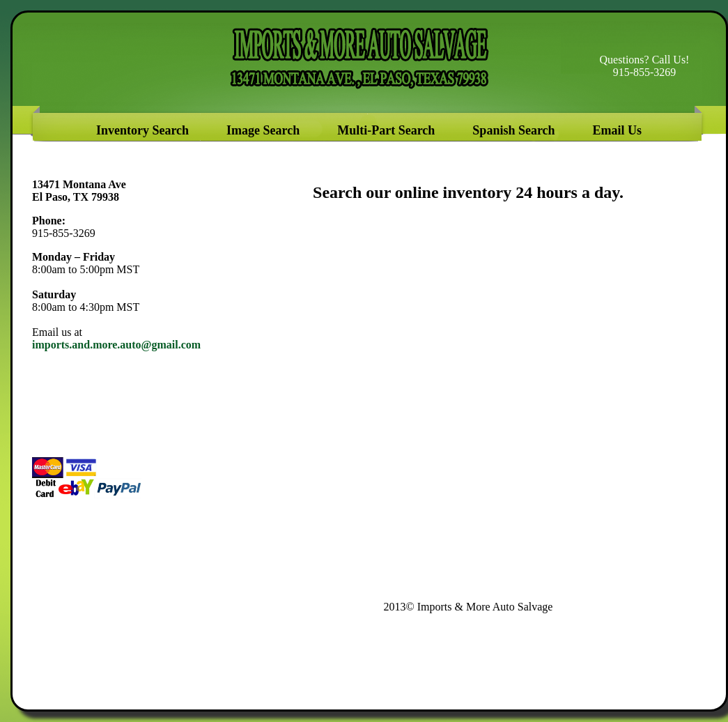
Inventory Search (147, 130)
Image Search (265, 130)
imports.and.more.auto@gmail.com (116, 345)
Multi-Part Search (386, 130)
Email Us (618, 130)
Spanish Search (513, 130)
